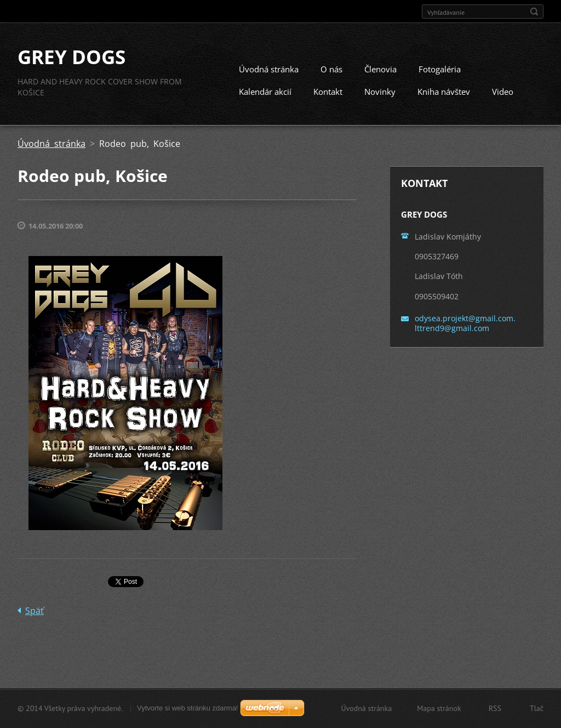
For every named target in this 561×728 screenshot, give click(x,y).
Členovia (380, 69)
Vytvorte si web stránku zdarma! (187, 708)
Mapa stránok (439, 708)
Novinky (380, 92)
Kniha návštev (444, 92)
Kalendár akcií (265, 92)
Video (503, 92)
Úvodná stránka (269, 69)
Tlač (537, 708)
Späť (35, 611)
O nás (331, 69)
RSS (495, 708)
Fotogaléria (440, 69)
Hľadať (534, 12)
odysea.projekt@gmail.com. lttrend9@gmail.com (465, 323)
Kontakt (328, 92)
